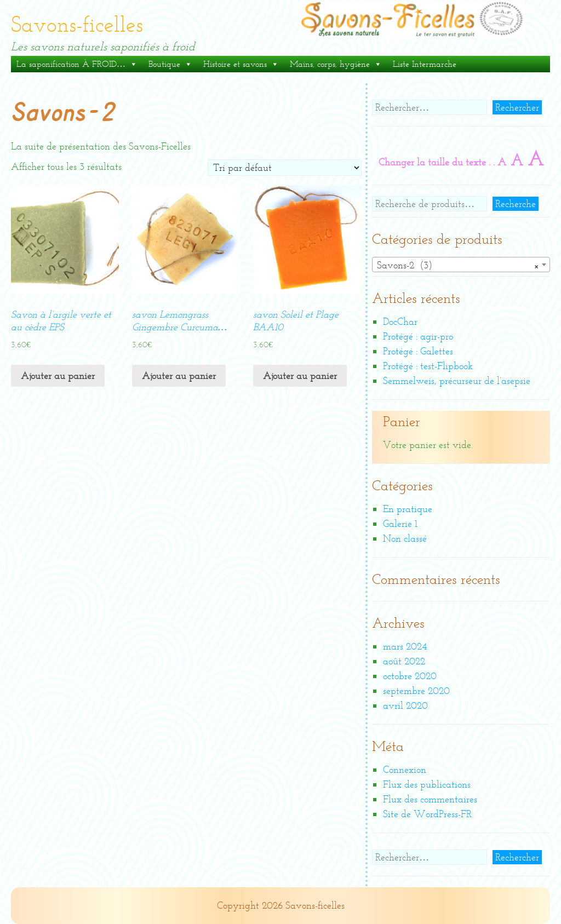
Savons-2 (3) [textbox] (458, 265)
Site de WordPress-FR (427, 814)
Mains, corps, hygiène (336, 64)
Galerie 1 (400, 524)
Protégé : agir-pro (418, 336)
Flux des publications (427, 784)
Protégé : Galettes (418, 351)
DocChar (400, 322)
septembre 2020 (416, 691)
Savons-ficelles (77, 24)
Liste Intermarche (425, 64)
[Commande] (285, 168)
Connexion (405, 770)
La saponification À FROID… (77, 64)
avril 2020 (405, 705)
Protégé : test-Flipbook (428, 366)
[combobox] (461, 265)
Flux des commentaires (430, 799)
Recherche (516, 204)
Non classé (405, 538)
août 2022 (404, 661)
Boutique (170, 64)
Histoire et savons (241, 64)
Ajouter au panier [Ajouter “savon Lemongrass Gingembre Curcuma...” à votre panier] (179, 376)
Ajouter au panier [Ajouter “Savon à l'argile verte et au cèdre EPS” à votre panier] (58, 376)
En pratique (408, 509)
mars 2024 (405, 646)
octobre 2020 (410, 676)
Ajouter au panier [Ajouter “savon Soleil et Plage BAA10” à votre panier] (300, 376)
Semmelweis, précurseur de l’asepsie (457, 381)
